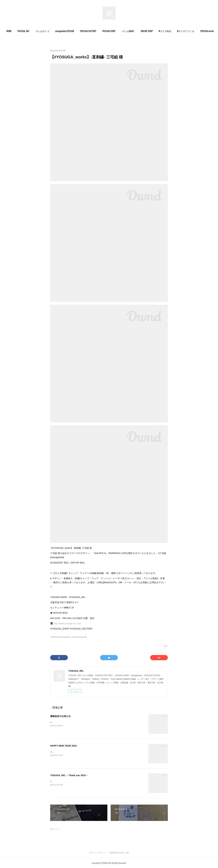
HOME (12, 31)
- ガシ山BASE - (131, 31)
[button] (12, 31)
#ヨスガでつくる (189, 31)
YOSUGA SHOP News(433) (60, 637)
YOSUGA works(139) (79, 637)
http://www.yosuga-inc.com (67, 623)
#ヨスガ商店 (168, 31)
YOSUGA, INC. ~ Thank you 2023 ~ (69, 775)
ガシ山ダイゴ (46, 31)
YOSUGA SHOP (112, 31)
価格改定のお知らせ (60, 716)
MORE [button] (206, 31)
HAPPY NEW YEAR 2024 (63, 746)
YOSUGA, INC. (27, 31)
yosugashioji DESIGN (68, 31)
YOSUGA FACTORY (91, 31)
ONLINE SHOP (150, 31)
